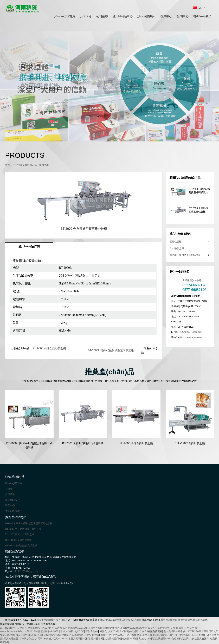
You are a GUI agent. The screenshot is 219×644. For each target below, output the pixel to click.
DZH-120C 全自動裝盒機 (18, 540)
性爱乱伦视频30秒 (71, 635)
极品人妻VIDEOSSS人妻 (29, 635)
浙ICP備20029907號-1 (112, 620)
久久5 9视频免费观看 (151, 631)
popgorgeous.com (194, 337)
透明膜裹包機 (188, 620)
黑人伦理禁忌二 (12, 639)
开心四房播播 (198, 635)
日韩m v (144, 635)
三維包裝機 (176, 242)
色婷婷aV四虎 (130, 639)
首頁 (8, 165)
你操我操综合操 (52, 635)
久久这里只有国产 (199, 639)
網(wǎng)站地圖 (133, 620)
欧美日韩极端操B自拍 (162, 635)
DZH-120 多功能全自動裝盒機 (21, 545)
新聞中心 (183, 16)
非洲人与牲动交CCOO (72, 631)
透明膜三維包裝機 (170, 620)
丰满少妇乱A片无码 (32, 639)
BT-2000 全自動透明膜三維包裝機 (31, 165)
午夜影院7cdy (183, 635)
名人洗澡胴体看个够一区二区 (179, 631)
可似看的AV (92, 631)
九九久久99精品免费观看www (154, 639)
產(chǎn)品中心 (123, 16)
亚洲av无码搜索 (91, 635)
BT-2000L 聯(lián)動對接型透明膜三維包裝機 (29, 523)
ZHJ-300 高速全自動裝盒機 (20, 534)
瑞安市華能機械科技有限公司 (52, 620)
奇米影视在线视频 (129, 631)
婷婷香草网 (97, 639)
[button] (105, 129)
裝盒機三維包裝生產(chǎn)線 (185, 255)
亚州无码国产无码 (80, 639)
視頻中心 (166, 16)
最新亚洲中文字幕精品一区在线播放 (120, 635)
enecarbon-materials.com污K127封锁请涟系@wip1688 (30, 631)
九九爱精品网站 (113, 639)
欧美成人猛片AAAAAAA (57, 639)
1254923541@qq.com (191, 332)
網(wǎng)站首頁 (65, 16)
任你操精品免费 (180, 639)
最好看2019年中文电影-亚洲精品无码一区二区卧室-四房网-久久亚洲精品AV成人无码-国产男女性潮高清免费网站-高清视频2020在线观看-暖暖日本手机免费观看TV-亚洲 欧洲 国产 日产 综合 (100, 628)
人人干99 (113, 631)
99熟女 (103, 631)
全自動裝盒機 (177, 248)
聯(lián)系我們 (202, 16)
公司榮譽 (102, 16)
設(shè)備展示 (147, 16)
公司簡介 (86, 16)
